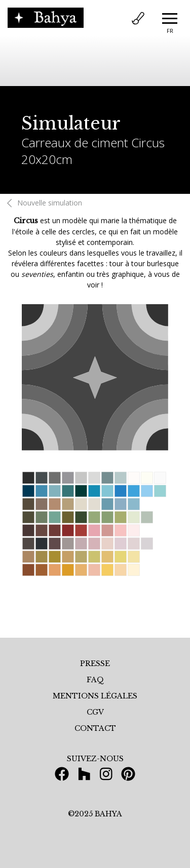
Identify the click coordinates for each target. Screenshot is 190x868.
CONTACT (95, 728)
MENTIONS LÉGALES (95, 696)
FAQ (95, 680)
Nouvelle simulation (43, 203)
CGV (95, 712)
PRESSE (95, 664)
